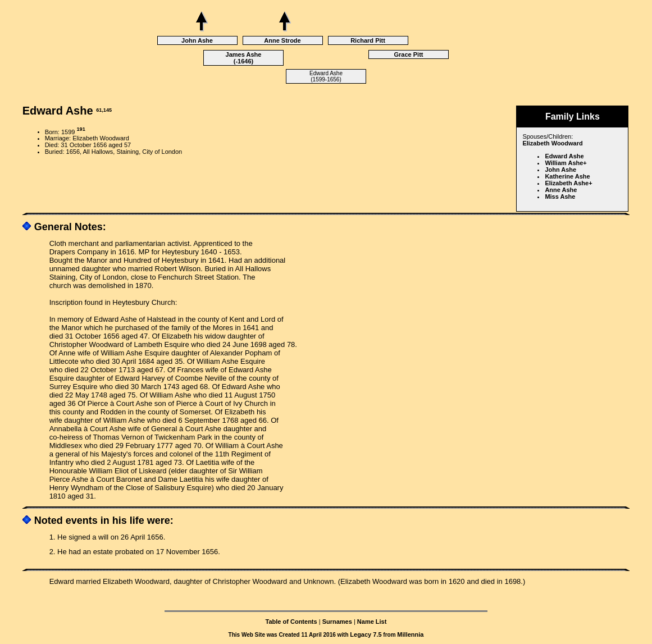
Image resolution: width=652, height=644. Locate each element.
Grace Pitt (409, 54)
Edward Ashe (564, 156)
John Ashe (197, 40)
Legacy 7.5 (366, 634)
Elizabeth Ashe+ (568, 183)
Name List (372, 622)
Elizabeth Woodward (552, 143)
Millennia (410, 634)
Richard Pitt (368, 40)
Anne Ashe (561, 190)
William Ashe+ (566, 163)
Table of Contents (291, 622)
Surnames (337, 622)
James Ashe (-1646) (244, 58)
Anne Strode (282, 40)
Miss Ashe (560, 197)
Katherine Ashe (567, 176)
